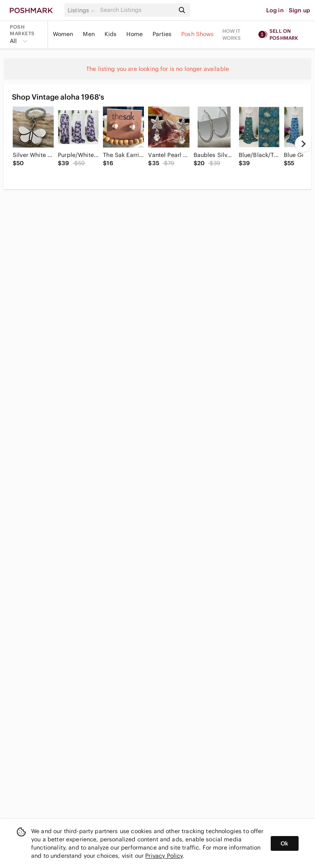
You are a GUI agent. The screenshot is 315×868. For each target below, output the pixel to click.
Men (89, 34)
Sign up (299, 10)
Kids (111, 34)
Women (63, 34)
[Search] (137, 10)
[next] (303, 144)
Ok (284, 843)
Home (135, 34)
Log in (275, 10)
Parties (162, 34)
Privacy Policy (164, 856)
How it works (232, 34)
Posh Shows (198, 34)
